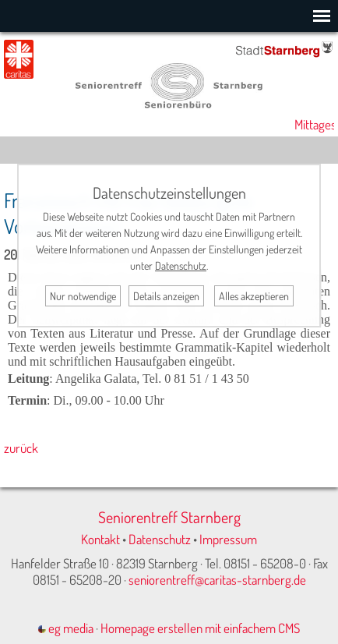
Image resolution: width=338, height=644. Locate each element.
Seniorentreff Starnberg (169, 517)
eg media (66, 628)
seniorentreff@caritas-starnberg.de (217, 580)
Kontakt (100, 539)
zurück (21, 448)
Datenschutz (160, 539)
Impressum (228, 539)
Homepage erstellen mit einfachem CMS (200, 628)
